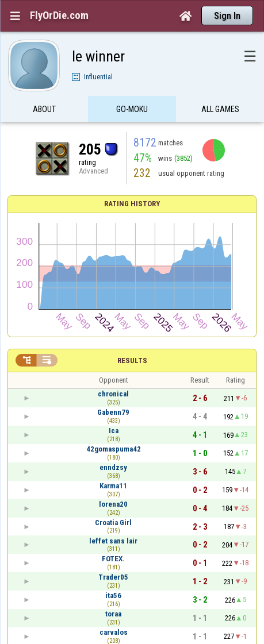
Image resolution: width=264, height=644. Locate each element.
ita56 (113, 595)
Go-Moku (132, 111)
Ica (114, 431)
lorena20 (113, 504)
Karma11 (113, 486)
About (44, 111)
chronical (113, 394)
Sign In (227, 16)
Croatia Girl (113, 522)
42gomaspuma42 (114, 449)
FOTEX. (113, 559)
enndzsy (113, 467)
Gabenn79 (113, 412)
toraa (113, 614)
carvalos (114, 632)
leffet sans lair (113, 541)
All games (220, 111)
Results (132, 360)
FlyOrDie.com (59, 16)
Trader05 (113, 577)
